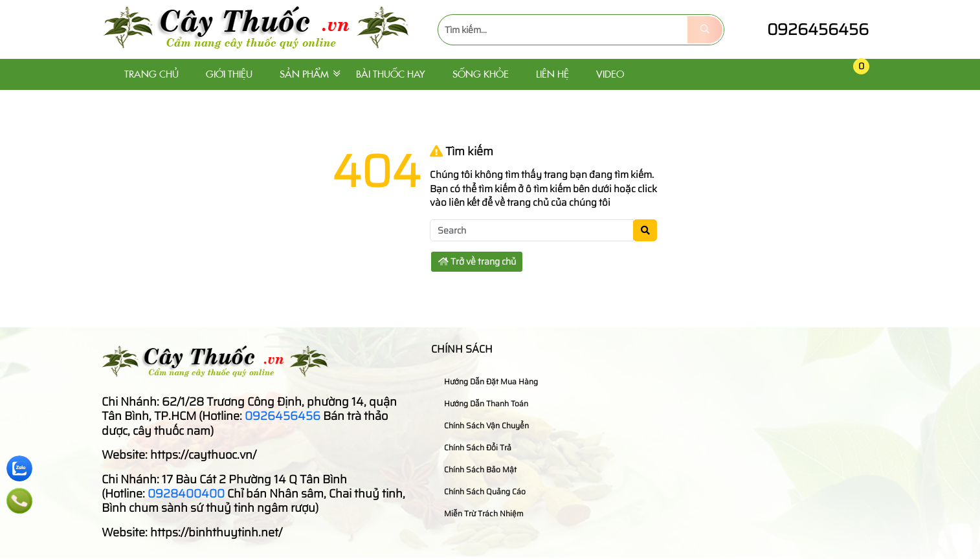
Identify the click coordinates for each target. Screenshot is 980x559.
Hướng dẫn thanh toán (481, 403)
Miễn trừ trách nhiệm (479, 513)
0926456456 (806, 29)
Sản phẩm (304, 74)
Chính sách (462, 349)
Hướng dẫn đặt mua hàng (486, 381)
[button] (830, 75)
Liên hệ (552, 74)
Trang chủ (151, 74)
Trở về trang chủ (477, 261)
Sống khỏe (481, 74)
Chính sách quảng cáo (480, 491)
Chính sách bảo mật (475, 469)
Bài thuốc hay (391, 74)
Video (610, 74)
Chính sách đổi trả (473, 447)
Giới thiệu (229, 74)
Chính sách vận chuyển (482, 425)
